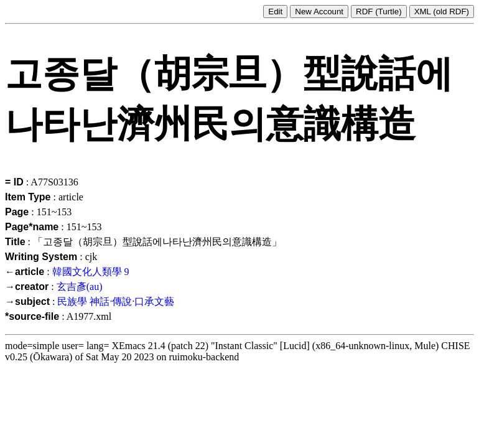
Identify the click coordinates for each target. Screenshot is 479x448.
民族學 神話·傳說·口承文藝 (116, 301)
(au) (95, 287)
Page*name (32, 227)
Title (15, 242)
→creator (27, 287)
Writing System (41, 257)
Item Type (28, 197)
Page (17, 212)
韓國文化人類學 (87, 272)
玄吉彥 (72, 287)
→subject (27, 301)
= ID (14, 182)
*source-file (32, 316)
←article (25, 272)
